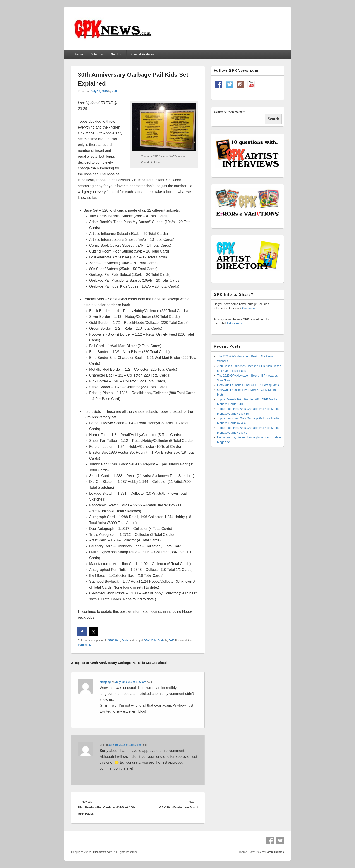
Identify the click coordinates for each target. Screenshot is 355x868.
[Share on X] (94, 632)
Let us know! (235, 323)
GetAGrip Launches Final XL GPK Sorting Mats (248, 385)
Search (273, 119)
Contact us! (250, 308)
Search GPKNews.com (229, 112)
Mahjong (105, 682)
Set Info (117, 54)
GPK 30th (114, 641)
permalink (84, 645)
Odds (125, 641)
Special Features (142, 54)
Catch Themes (275, 852)
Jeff (114, 91)
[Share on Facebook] (82, 632)
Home (79, 54)
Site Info (97, 54)
